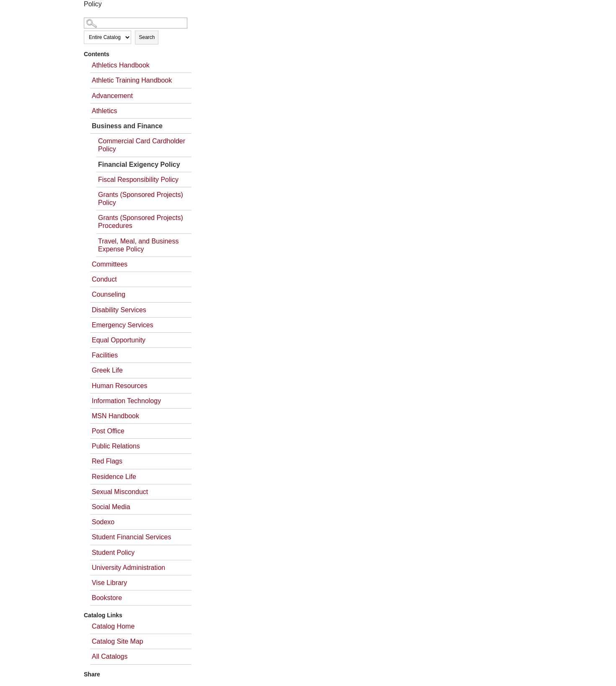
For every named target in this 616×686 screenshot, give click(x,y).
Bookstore (107, 598)
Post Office (108, 431)
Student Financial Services (131, 537)
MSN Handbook (115, 416)
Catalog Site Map (118, 641)
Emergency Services (123, 325)
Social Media (111, 507)
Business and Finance (127, 126)
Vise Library (109, 583)
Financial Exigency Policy (139, 164)
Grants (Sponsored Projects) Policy (141, 199)
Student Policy (113, 553)
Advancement (112, 96)
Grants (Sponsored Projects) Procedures (141, 222)
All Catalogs (110, 656)
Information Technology (126, 401)
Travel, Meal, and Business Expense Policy (138, 245)
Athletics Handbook (121, 65)
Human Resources (120, 386)
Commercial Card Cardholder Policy (142, 145)
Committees (110, 264)
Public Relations (116, 446)
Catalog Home (113, 626)
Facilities (105, 355)
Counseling (109, 294)
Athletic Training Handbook (132, 80)
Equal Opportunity (119, 340)
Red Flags (107, 461)
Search (147, 37)
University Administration (128, 568)
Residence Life (114, 477)
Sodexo (103, 522)
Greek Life (107, 370)
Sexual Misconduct (120, 492)
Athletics (104, 111)
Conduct (104, 279)
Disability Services (119, 310)
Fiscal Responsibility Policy (138, 180)
